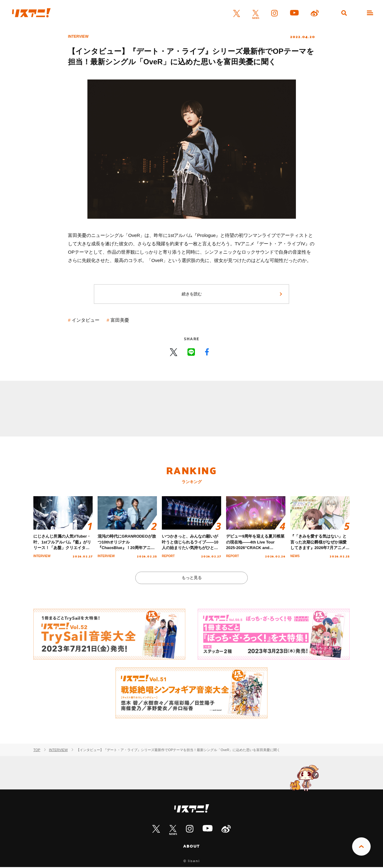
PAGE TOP (361, 847)
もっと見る (192, 578)
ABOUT (192, 847)
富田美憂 (120, 321)
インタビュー (86, 321)
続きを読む (192, 294)
